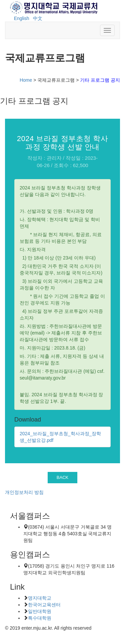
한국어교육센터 (44, 605)
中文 (38, 18)
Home (26, 80)
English (22, 18)
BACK (63, 477)
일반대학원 (40, 611)
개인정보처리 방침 (24, 492)
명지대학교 (40, 598)
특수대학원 (40, 618)
